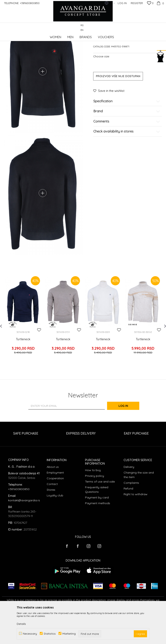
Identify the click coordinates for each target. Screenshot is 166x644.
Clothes (57, 36)
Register (137, 3)
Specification (127, 132)
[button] (162, 28)
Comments (127, 152)
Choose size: (101, 87)
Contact (52, 516)
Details (21, 624)
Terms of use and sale (100, 514)
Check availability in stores (127, 162)
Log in (128, 438)
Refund (128, 521)
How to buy (93, 502)
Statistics (50, 633)
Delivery (129, 499)
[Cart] (160, 3)
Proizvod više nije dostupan (118, 107)
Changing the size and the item (139, 507)
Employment (55, 505)
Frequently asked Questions (97, 522)
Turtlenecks (71, 36)
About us (53, 499)
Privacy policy (95, 508)
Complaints (131, 515)
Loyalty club (55, 528)
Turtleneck (23, 375)
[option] (23, 353)
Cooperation (55, 511)
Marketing (69, 633)
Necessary (30, 633)
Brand (127, 142)
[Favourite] (150, 3)
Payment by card (97, 530)
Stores (51, 522)
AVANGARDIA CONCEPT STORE (19, 36)
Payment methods (98, 535)
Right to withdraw (136, 526)
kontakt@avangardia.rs (24, 532)
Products (45, 36)
